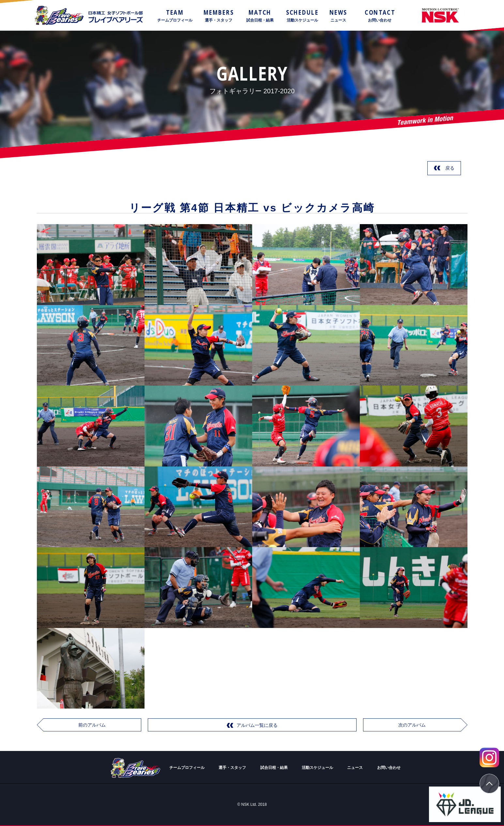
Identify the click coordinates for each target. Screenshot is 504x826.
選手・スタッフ (232, 768)
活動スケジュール (317, 768)
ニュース (355, 768)
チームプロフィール (187, 768)
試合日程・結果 (274, 768)
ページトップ (489, 784)
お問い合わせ (389, 768)
